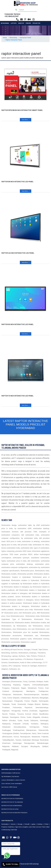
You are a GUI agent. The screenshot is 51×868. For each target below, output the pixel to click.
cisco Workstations (19, 629)
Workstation (5, 824)
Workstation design (9, 525)
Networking (5, 23)
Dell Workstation (6, 773)
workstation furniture (10, 532)
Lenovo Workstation (8, 780)
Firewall (27, 824)
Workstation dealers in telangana (15, 606)
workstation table (24, 525)
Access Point (41, 827)
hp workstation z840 (22, 528)
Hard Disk (14, 830)
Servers (13, 824)
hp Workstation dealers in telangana (15, 587)
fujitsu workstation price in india (14, 561)
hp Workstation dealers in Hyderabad (34, 584)
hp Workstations (19, 626)
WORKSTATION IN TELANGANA (12, 802)
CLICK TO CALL (10, 864)
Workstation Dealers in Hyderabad (16, 577)
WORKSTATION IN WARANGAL (12, 806)
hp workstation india (29, 538)
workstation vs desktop (31, 541)
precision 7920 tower (10, 554)
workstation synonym (20, 558)
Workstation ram (30, 636)
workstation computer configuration (15, 567)
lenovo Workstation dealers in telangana (17, 600)
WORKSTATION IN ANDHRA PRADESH (14, 813)
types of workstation (41, 548)
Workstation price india (23, 610)
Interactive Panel (25, 38)
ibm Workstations (35, 626)
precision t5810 (25, 554)
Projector (36, 23)
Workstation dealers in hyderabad (36, 603)
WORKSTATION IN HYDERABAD (12, 799)
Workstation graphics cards (20, 639)
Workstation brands (41, 610)
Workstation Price (41, 619)
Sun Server (5, 787)
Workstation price (27, 571)
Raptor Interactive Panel (14, 40)
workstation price (41, 564)
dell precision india (24, 545)
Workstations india (42, 571)
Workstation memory (41, 639)
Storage (20, 824)
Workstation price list (21, 632)
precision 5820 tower (23, 551)
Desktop (21, 23)
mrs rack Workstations (36, 629)
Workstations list (8, 623)
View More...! (26, 120)
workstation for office (41, 545)
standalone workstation (39, 558)
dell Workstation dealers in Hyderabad (30, 590)
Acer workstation (17, 783)
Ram (34, 827)
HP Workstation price (10, 613)
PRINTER (28, 23)
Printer (46, 824)
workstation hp (34, 567)
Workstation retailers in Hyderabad (24, 580)
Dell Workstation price (27, 613)
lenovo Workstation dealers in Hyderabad (32, 597)
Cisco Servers (6, 783)
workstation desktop (40, 528)
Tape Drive (18, 827)
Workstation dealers (41, 574)
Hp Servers (16, 776)
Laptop (33, 824)
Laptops (14, 23)
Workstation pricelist (25, 574)
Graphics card (27, 827)
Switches (11, 827)
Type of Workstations (21, 619)
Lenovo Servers (20, 780)
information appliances (40, 551)
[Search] (27, 10)
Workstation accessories (11, 636)
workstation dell (26, 548)
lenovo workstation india (11, 548)
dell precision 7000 (28, 532)
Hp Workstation (6, 776)
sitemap (36, 864)
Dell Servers (16, 773)
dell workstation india (29, 535)
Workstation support (28, 642)
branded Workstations (40, 632)
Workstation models (9, 574)
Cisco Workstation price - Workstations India (23, 616)
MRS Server (13, 787)
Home (5, 38)
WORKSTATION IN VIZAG (10, 809)
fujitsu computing (8, 551)
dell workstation (33, 561)
